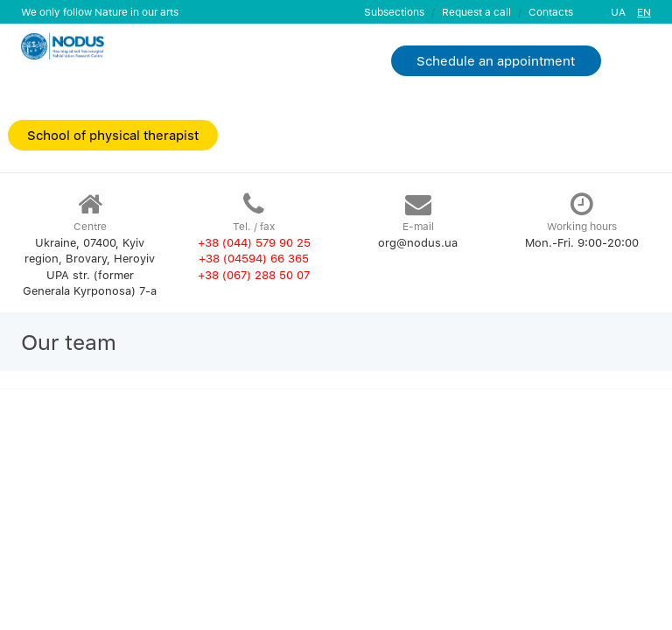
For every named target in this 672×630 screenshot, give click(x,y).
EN (644, 12)
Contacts (551, 12)
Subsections (394, 12)
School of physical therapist (113, 135)
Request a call (476, 12)
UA (618, 12)
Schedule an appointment (496, 60)
